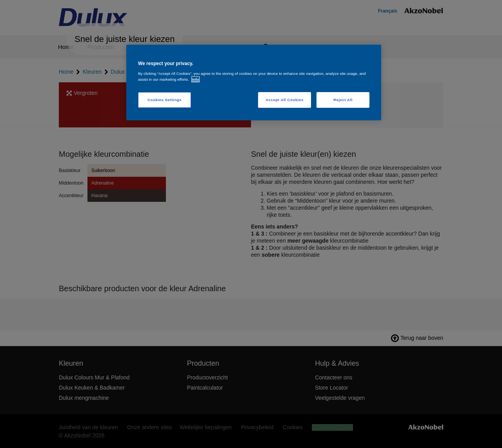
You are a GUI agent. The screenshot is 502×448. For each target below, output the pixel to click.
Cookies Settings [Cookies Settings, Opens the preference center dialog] (165, 100)
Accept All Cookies (285, 100)
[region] (254, 83)
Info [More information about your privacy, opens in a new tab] (196, 79)
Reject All (343, 100)
